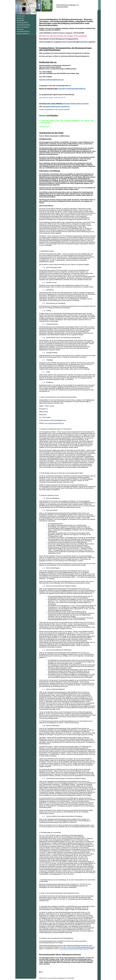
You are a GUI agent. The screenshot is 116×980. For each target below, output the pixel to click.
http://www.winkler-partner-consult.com (56, 107)
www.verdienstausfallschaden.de (54, 423)
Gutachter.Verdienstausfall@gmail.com (51, 80)
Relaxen (43, 115)
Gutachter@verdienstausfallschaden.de (72, 89)
